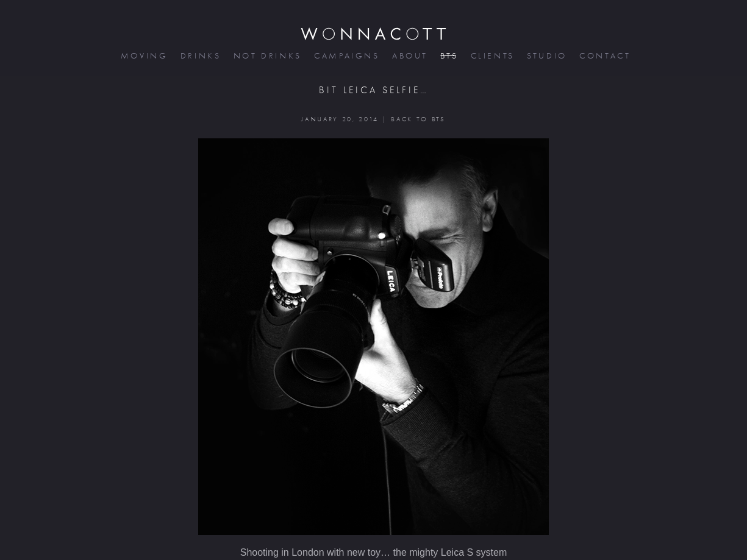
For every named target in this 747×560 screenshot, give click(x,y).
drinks (200, 56)
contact (604, 56)
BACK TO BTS (418, 119)
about (409, 56)
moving (143, 56)
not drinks (266, 56)
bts (448, 56)
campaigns (346, 56)
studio (546, 56)
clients (492, 56)
